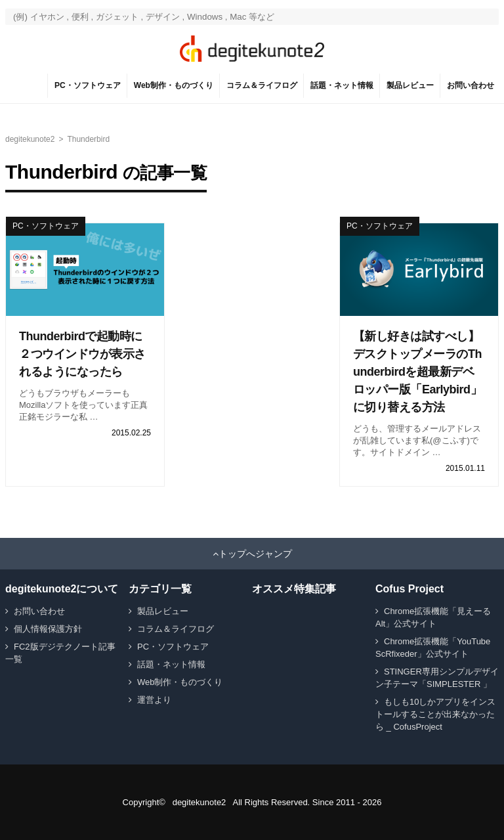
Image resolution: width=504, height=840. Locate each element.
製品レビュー (410, 85)
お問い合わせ (471, 85)
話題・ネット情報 (342, 85)
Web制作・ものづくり (174, 85)
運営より (154, 700)
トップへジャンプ (255, 554)
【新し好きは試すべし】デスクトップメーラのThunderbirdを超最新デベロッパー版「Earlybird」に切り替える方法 (417, 372)
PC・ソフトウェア (88, 85)
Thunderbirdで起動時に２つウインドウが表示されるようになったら (82, 354)
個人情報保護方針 (48, 629)
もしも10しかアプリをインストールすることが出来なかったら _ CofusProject (435, 714)
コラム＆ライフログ (262, 85)
